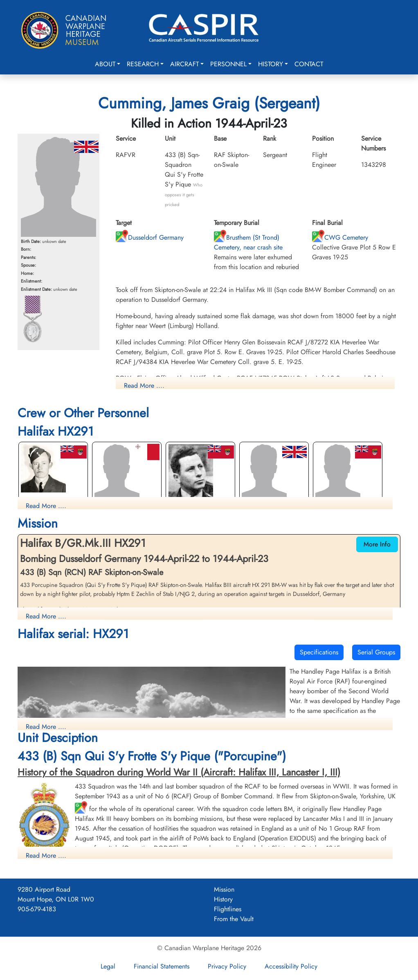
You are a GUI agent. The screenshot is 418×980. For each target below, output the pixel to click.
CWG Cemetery (340, 237)
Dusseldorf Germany (150, 237)
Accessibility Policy (291, 966)
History (271, 64)
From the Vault (234, 919)
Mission (224, 889)
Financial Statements (162, 966)
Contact (309, 64)
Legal (108, 966)
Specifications (319, 652)
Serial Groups (376, 652)
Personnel (228, 64)
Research (143, 64)
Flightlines (228, 909)
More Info (377, 544)
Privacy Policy (227, 966)
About (105, 64)
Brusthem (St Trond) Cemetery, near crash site (248, 242)
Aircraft (184, 64)
